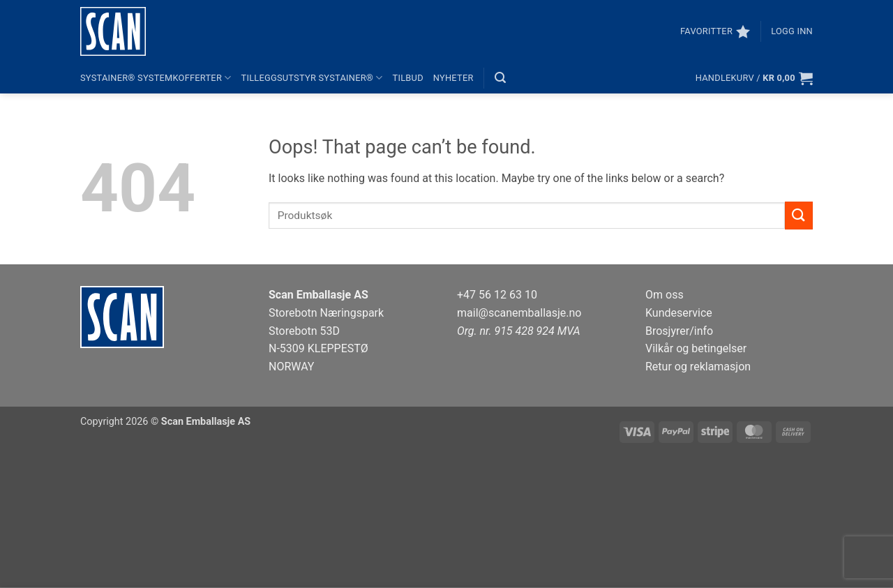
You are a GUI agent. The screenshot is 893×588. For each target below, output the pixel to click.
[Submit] (799, 215)
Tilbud (408, 78)
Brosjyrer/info (679, 331)
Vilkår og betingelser (696, 348)
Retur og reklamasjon (698, 367)
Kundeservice (679, 313)
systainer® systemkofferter (156, 78)
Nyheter (453, 78)
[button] (792, 31)
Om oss (665, 295)
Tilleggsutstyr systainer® (312, 78)
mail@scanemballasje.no (519, 313)
